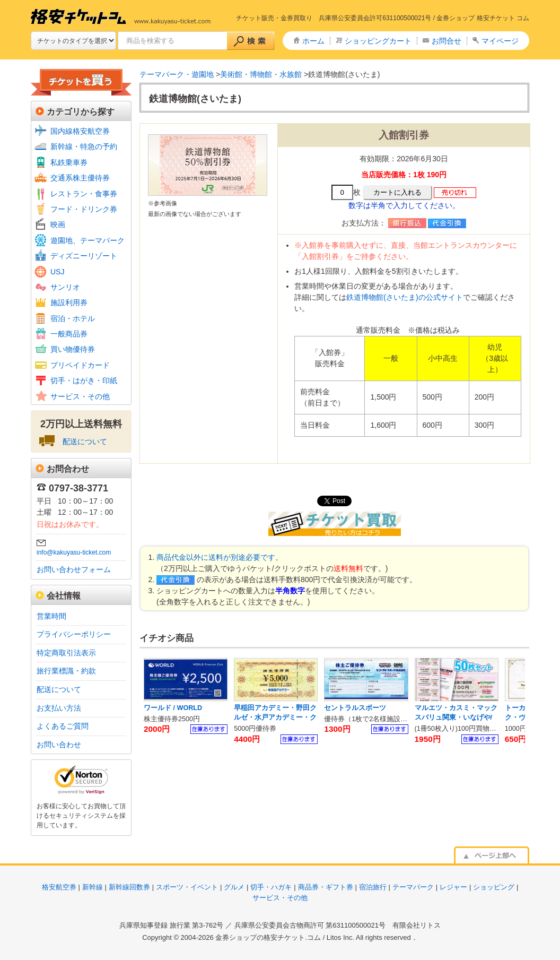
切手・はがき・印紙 (84, 380)
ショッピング (494, 887)
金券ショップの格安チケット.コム (268, 937)
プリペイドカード (80, 365)
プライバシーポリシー (74, 634)
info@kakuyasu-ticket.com (74, 552)
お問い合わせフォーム (74, 569)
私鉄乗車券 (69, 162)
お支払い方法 (59, 708)
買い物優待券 (73, 349)
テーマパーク (413, 887)
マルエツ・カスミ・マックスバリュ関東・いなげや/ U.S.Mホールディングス (456, 717)
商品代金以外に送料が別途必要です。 (220, 557)
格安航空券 (59, 887)
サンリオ (65, 287)
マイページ (500, 41)
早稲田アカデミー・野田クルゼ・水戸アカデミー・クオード (275, 717)
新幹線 (93, 887)
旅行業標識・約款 (66, 671)
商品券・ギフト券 (326, 887)
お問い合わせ (59, 745)
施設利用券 (69, 302)
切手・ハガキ (271, 887)
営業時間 (51, 616)
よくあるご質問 (63, 726)
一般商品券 (69, 334)
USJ (57, 272)
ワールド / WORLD (173, 708)
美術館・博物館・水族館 (261, 74)
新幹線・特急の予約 (84, 146)
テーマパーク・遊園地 (177, 74)
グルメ (234, 887)
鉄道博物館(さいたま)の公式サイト (404, 297)
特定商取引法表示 (66, 653)
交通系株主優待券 (80, 178)
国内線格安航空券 (80, 131)
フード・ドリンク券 (84, 209)
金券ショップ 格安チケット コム (483, 18)
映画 (58, 224)
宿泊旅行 (373, 887)
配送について (85, 442)
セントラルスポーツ (355, 708)
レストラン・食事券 (84, 194)
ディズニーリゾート (84, 256)
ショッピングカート (378, 41)
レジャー (453, 887)
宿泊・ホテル (73, 318)
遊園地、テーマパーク (87, 240)
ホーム (313, 41)
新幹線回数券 (129, 887)
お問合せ (447, 41)
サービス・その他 (80, 396)
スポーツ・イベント (187, 887)
